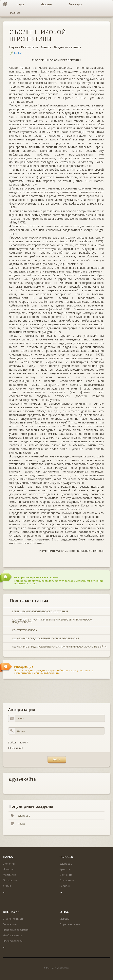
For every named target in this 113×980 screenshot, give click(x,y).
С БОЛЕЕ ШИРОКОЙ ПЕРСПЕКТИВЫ (38, 35)
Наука (14, 47)
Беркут (19, 53)
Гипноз (46, 47)
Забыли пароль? (18, 743)
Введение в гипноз (67, 47)
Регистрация (16, 748)
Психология (29, 47)
